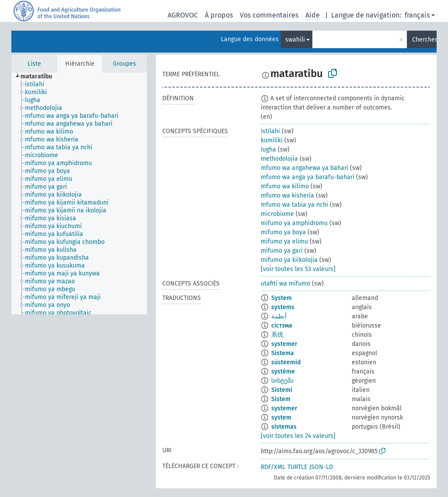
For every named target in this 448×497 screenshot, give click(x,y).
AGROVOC (183, 15)
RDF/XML (273, 467)
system (281, 418)
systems (283, 307)
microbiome (277, 214)
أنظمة (279, 316)
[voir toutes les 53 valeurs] (298, 269)
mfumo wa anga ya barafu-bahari (308, 177)
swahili (295, 40)
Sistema (283, 353)
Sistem (281, 399)
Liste (34, 64)
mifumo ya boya (283, 232)
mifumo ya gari (282, 251)
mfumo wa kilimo (285, 186)
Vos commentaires (269, 15)
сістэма (282, 326)
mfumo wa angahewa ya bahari (304, 168)
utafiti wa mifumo (285, 284)
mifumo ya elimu (284, 241)
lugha (268, 150)
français (417, 15)
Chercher (424, 40)
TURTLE (297, 467)
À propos (219, 15)
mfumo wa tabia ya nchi (294, 205)
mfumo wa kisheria (287, 196)
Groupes (124, 64)
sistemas (284, 427)
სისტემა (282, 381)
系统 (277, 335)
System (282, 298)
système (283, 372)
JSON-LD (321, 467)
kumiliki (272, 140)
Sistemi (282, 390)
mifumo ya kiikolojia (289, 260)
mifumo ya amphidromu (294, 223)
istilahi (270, 131)
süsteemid (286, 362)
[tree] (79, 194)
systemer (284, 344)
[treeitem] (40, 77)
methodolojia (279, 159)
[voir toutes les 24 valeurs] (298, 436)
